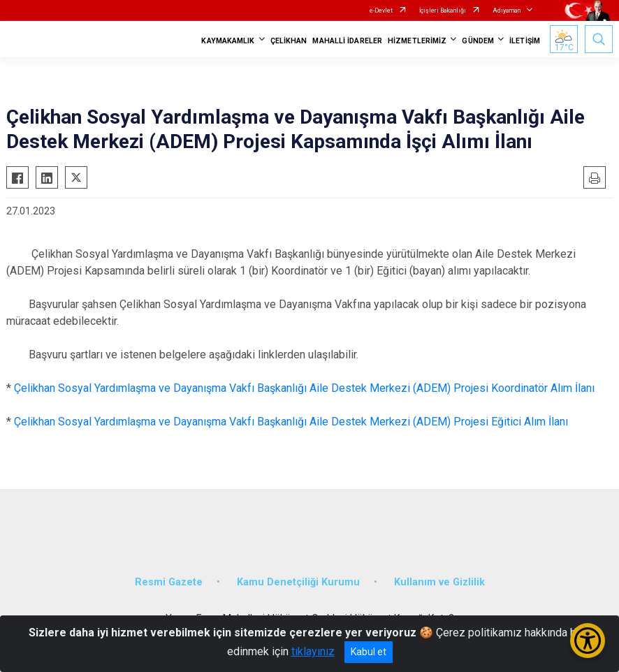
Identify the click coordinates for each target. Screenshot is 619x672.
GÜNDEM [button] (478, 41)
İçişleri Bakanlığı (443, 10)
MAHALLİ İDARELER (347, 41)
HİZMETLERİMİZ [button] (417, 41)
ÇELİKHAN (289, 41)
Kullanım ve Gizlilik (439, 582)
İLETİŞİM (525, 41)
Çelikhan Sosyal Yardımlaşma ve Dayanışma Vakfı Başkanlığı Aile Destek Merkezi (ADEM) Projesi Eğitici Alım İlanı (291, 422)
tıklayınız (313, 651)
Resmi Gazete (169, 582)
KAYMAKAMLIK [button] (228, 41)
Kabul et (369, 652)
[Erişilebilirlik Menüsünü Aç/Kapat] (588, 641)
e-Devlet (381, 10)
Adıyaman (507, 10)
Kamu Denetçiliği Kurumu (298, 582)
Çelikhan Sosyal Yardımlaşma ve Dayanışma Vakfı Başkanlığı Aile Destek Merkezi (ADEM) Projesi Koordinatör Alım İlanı (304, 388)
